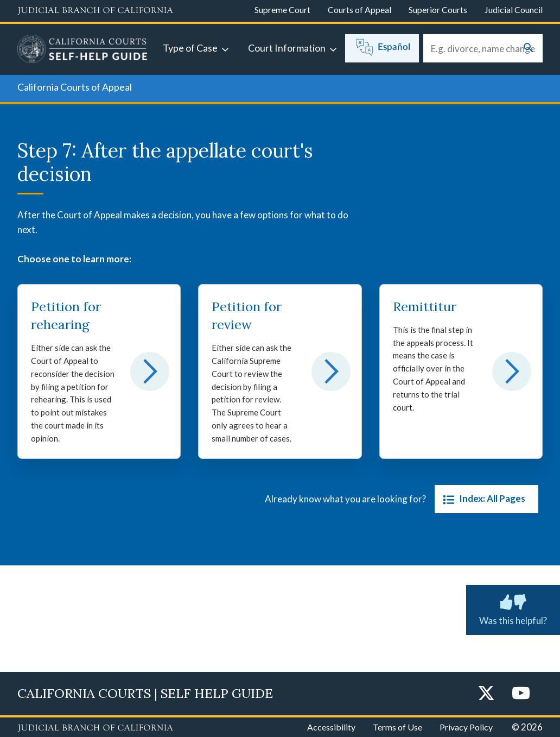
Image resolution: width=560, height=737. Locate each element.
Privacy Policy (466, 727)
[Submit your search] (529, 49)
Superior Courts (438, 10)
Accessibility (331, 727)
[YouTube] (521, 694)
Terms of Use (397, 727)
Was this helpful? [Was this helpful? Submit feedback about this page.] (513, 608)
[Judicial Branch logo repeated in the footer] (95, 728)
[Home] (82, 51)
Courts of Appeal (359, 10)
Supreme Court (282, 10)
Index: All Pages (482, 499)
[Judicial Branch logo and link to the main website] (95, 11)
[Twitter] (486, 694)
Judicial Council (514, 10)
